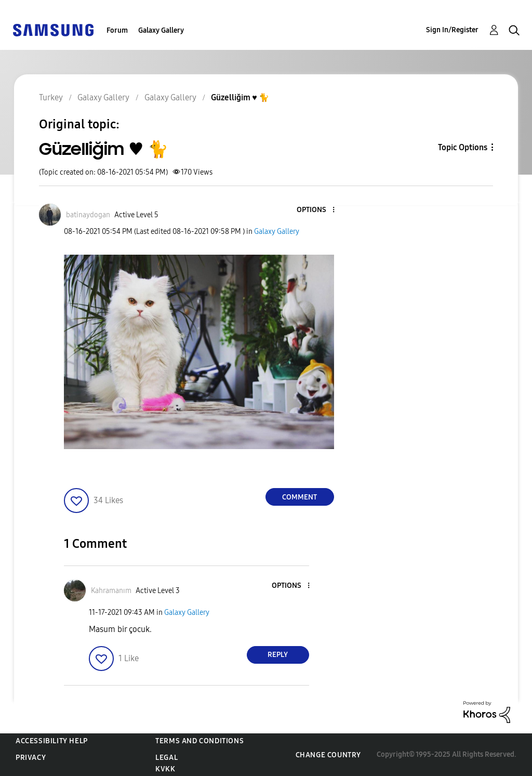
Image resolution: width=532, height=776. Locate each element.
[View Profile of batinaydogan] (88, 215)
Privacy (31, 758)
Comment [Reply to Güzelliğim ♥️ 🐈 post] (300, 497)
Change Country (328, 755)
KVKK (165, 769)
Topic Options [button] (463, 147)
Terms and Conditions (199, 741)
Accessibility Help (52, 741)
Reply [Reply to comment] (278, 655)
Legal (167, 758)
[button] (316, 210)
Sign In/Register (452, 30)
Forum (117, 30)
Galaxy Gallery (161, 30)
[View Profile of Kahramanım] (111, 591)
